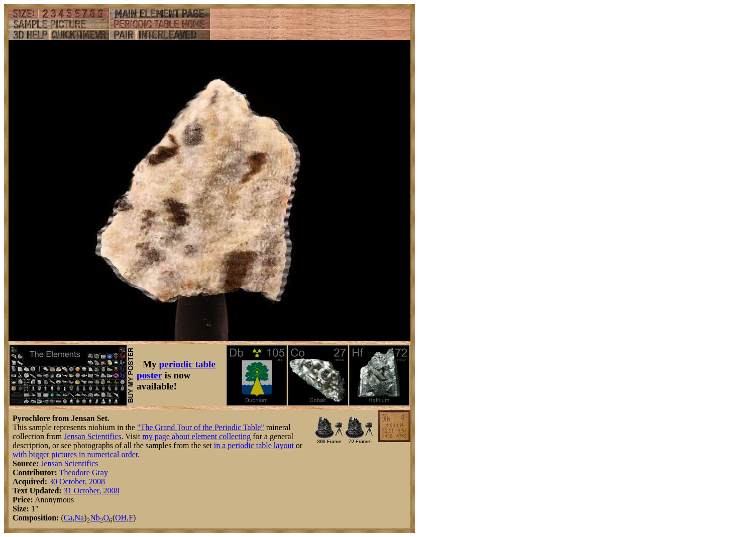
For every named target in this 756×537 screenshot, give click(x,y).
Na (80, 518)
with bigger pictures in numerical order (75, 454)
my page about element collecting (196, 436)
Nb (95, 518)
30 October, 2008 (77, 482)
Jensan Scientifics (92, 436)
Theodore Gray (84, 473)
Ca (68, 518)
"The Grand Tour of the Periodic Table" (201, 427)
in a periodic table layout (254, 445)
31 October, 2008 (92, 491)
